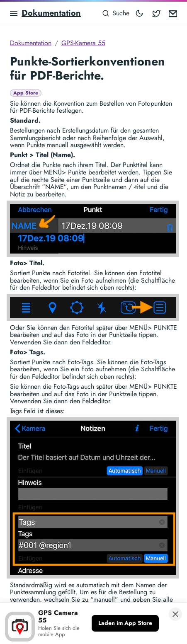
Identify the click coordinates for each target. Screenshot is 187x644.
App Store (26, 93)
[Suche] (116, 13)
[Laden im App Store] (125, 623)
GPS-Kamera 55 (83, 43)
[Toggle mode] (139, 13)
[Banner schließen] (175, 614)
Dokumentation (51, 13)
